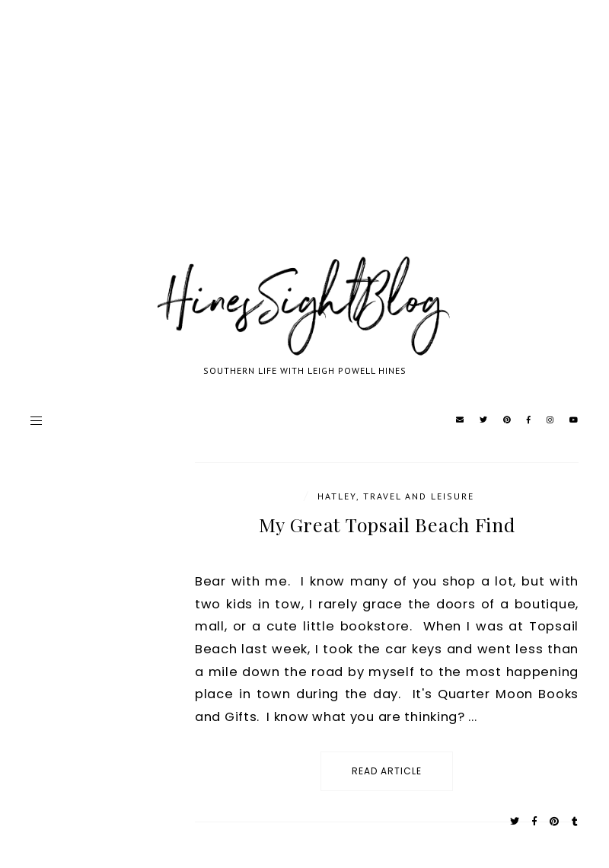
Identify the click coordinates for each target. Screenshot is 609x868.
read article (387, 771)
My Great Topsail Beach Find (387, 524)
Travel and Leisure (419, 496)
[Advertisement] (304, 145)
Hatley (337, 496)
